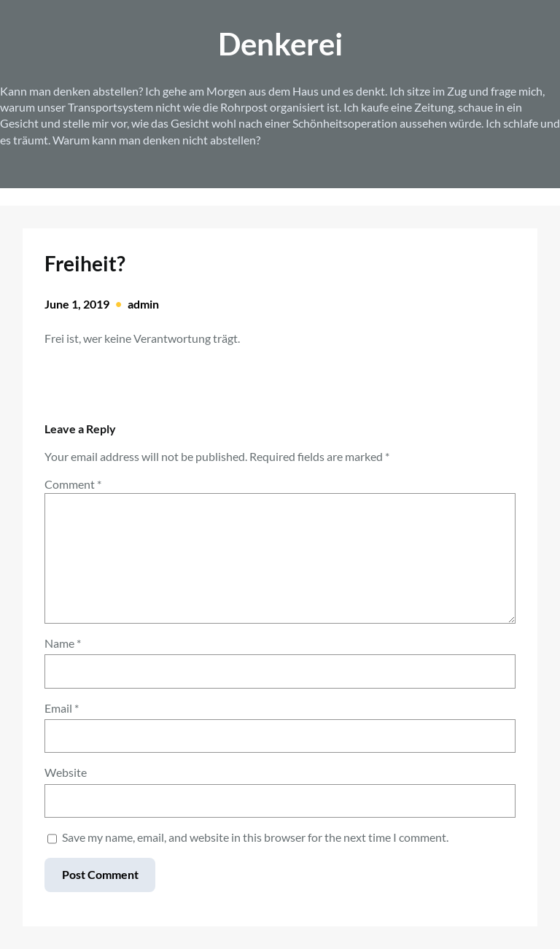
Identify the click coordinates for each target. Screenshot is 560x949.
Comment (73, 484)
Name (63, 643)
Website (66, 772)
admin (143, 304)
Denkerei (280, 43)
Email (62, 708)
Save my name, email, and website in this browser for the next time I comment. (255, 837)
